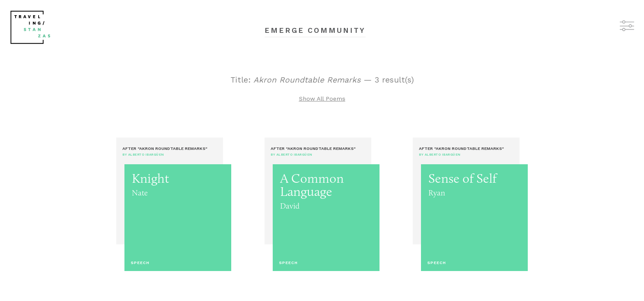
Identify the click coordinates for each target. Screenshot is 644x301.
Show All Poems (322, 99)
